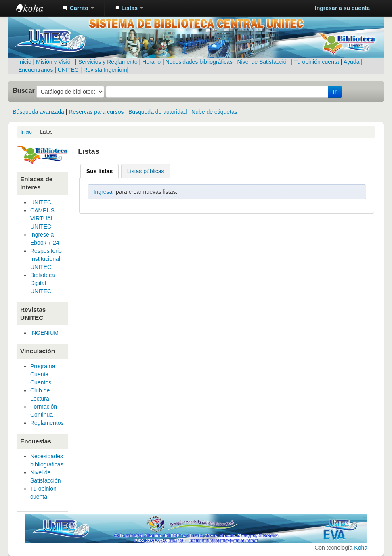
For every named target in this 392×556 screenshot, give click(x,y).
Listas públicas (146, 171)
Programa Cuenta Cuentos (43, 374)
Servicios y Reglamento (108, 62)
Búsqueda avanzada (38, 112)
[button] (78, 8)
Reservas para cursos (96, 112)
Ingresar (104, 192)
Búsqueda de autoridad (158, 112)
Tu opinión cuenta (317, 62)
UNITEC (68, 70)
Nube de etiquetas (214, 112)
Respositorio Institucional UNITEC (46, 259)
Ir (335, 92)
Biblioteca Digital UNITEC (43, 283)
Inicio (25, 62)
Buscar (24, 90)
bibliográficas (47, 464)
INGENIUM (44, 333)
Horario (151, 62)
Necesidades (47, 456)
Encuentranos (36, 70)
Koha (361, 548)
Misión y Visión (55, 62)
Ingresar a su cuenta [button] (342, 8)
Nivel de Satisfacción (263, 62)
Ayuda (351, 62)
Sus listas (100, 171)
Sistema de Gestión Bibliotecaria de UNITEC (36, 8)
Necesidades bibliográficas (199, 62)
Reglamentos (47, 423)
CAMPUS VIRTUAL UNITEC (42, 218)
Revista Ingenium (105, 70)
